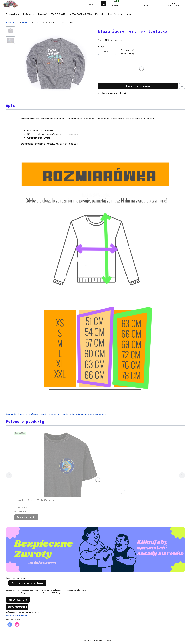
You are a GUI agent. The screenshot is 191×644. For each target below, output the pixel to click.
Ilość (101, 47)
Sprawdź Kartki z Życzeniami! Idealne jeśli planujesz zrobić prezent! (57, 414)
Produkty (26, 22)
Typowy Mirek (12, 22)
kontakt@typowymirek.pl (16, 616)
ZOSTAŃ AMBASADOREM (17, 607)
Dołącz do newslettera (27, 583)
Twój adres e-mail (17, 578)
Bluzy (37, 22)
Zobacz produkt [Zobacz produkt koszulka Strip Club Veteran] (26, 517)
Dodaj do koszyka (138, 86)
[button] (104, 4)
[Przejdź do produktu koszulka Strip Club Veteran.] (70, 464)
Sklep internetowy (95, 640)
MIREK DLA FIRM (18, 600)
